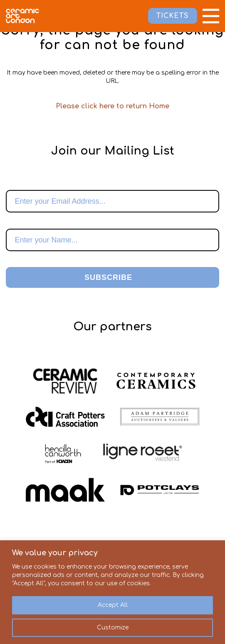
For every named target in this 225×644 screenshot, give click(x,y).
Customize (113, 628)
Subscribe (108, 277)
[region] (112, 592)
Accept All (113, 605)
